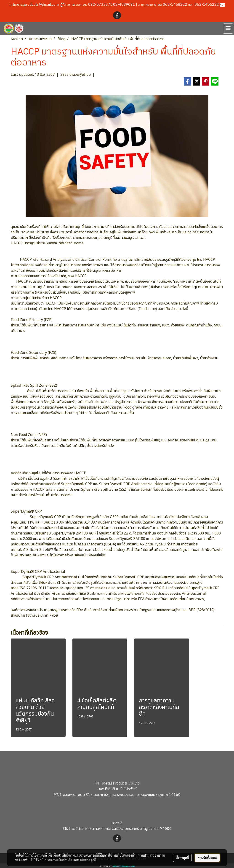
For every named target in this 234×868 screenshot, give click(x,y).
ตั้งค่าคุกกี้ (182, 858)
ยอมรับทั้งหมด (207, 858)
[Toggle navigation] (228, 29)
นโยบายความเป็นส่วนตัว (56, 860)
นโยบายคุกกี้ (88, 860)
